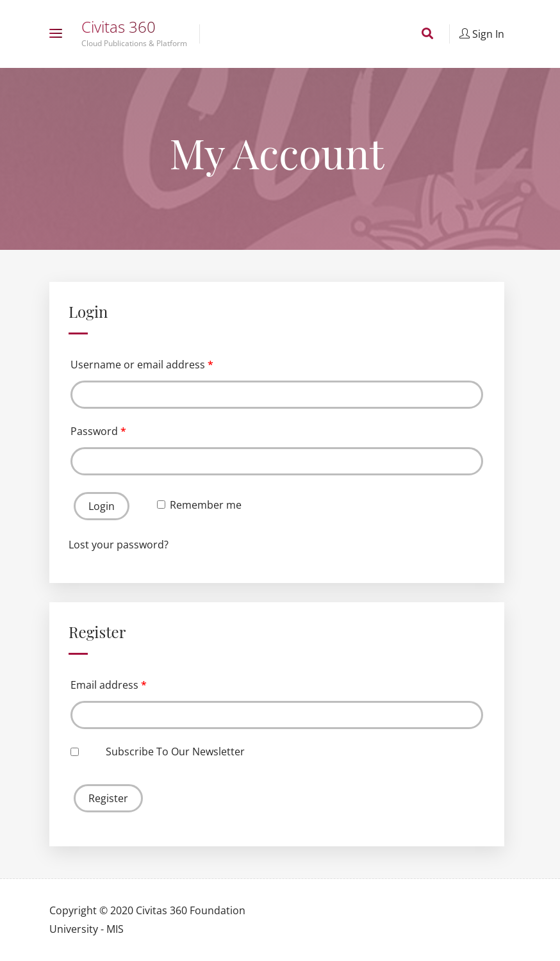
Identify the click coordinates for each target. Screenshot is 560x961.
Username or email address (142, 365)
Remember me (199, 505)
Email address (109, 685)
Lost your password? (119, 545)
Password (98, 431)
